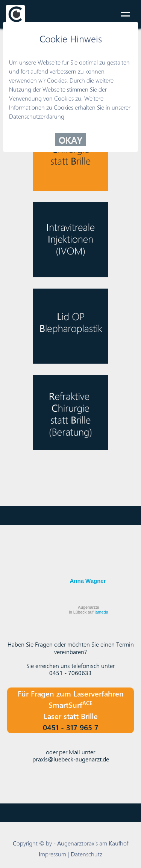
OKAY (70, 140)
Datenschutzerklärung (37, 116)
